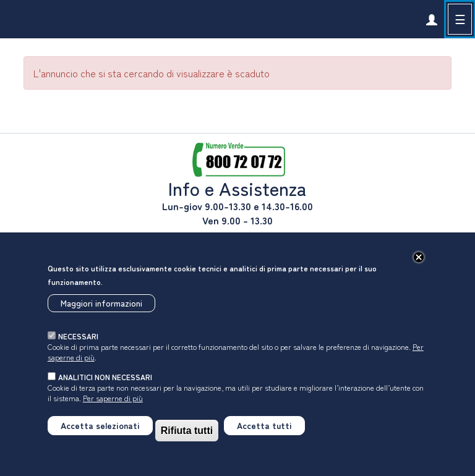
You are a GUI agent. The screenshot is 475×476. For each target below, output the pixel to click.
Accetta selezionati (100, 425)
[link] (431, 19)
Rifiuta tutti (187, 431)
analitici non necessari (105, 377)
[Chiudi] (419, 257)
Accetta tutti (264, 425)
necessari (78, 336)
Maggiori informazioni (101, 303)
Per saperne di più (113, 398)
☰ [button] (460, 19)
